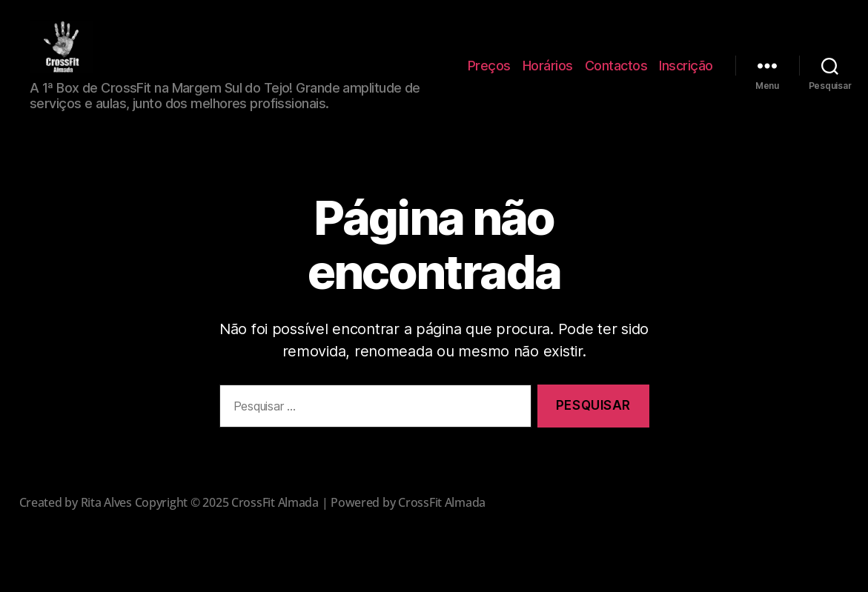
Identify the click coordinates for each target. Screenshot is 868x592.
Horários (548, 73)
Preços (489, 73)
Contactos (616, 73)
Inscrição (686, 73)
